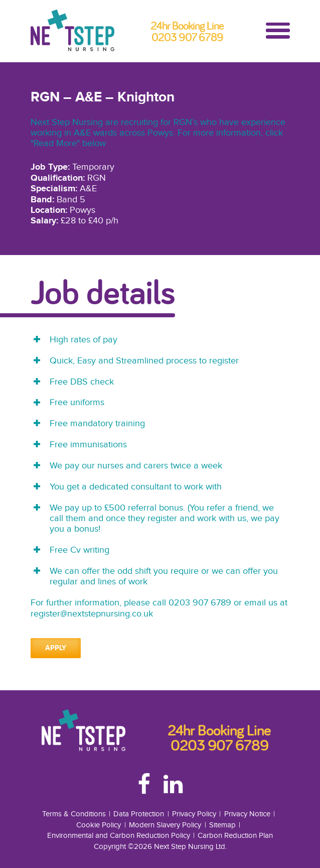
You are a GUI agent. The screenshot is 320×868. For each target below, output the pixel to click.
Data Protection (139, 814)
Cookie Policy (99, 825)
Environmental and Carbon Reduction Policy (119, 835)
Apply (56, 648)
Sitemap (222, 825)
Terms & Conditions (74, 814)
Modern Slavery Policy (165, 825)
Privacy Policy (194, 814)
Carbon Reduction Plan (235, 835)
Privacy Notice (247, 814)
